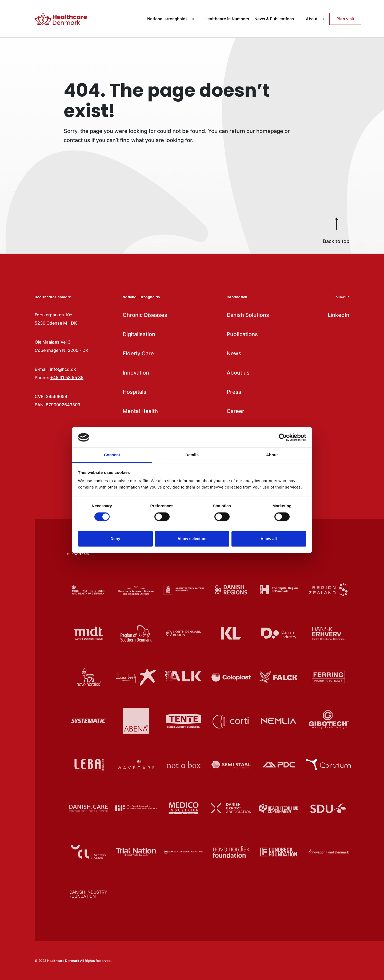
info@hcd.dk (63, 369)
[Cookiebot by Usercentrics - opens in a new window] (283, 437)
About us (238, 373)
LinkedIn (339, 315)
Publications (242, 334)
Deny (115, 539)
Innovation (136, 373)
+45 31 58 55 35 (67, 377)
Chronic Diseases (145, 315)
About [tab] (272, 455)
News (234, 353)
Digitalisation (139, 334)
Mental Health (140, 411)
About (315, 19)
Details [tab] (192, 455)
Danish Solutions (248, 315)
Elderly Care (138, 353)
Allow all (269, 539)
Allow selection (192, 539)
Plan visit (345, 19)
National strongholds (171, 19)
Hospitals (135, 392)
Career (235, 411)
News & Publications (277, 19)
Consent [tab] (112, 455)
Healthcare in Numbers (227, 19)
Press (234, 392)
